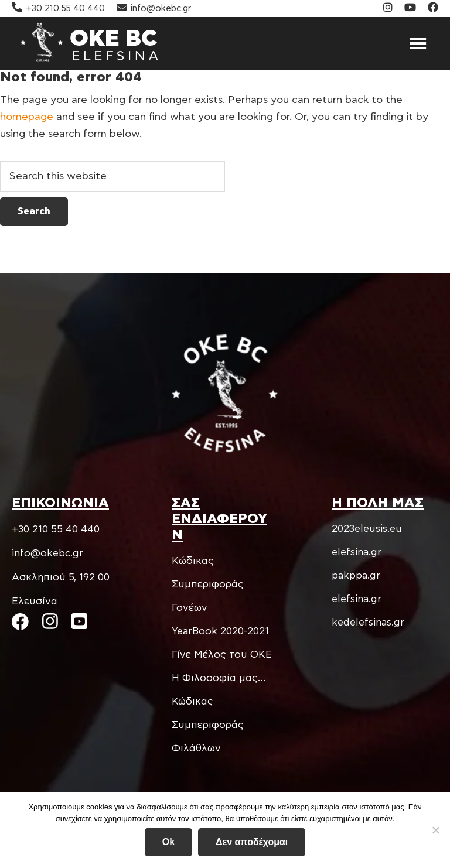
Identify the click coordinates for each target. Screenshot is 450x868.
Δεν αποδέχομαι (252, 842)
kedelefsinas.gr (368, 622)
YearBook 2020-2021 (220, 631)
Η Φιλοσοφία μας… (219, 678)
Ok (168, 842)
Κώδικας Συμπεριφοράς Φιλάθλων (208, 725)
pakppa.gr (356, 575)
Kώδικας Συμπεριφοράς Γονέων (208, 584)
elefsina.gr (357, 552)
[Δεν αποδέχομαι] (435, 830)
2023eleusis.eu (367, 529)
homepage (27, 117)
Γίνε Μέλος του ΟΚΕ (222, 655)
